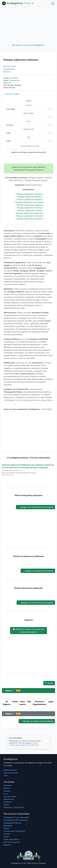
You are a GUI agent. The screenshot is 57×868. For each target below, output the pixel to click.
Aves (10, 83)
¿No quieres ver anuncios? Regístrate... (28, 45)
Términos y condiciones (14, 807)
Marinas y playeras (12, 842)
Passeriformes (14, 80)
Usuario (28, 105)
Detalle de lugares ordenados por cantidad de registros (28, 631)
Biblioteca (8, 826)
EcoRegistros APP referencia (16, 820)
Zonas (6, 837)
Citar (6, 775)
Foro (6, 794)
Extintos (7, 834)
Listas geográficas (11, 839)
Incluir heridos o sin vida (30, 146)
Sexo (29, 121)
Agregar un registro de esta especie (37, 721)
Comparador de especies (14, 831)
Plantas (7, 788)
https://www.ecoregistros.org (20, 745)
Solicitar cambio (11, 94)
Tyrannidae (14, 78)
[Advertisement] (28, 25)
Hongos (7, 791)
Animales (8, 786)
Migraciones (9, 799)
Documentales (10, 796)
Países (6, 828)
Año (28, 137)
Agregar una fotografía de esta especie (35, 507)
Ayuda (6, 805)
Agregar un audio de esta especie (38, 571)
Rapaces (7, 845)
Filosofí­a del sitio (11, 773)
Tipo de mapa (28, 113)
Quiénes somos (10, 770)
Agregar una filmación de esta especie (36, 603)
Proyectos (8, 802)
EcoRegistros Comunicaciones (16, 817)
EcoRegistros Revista (12, 823)
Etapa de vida (28, 129)
